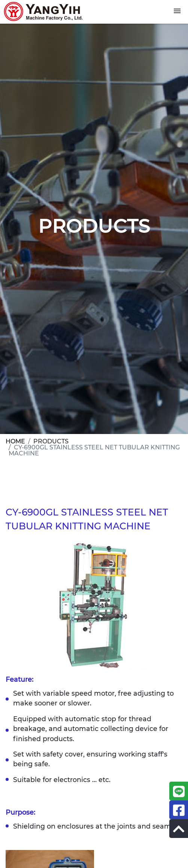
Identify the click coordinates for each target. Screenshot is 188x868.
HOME (15, 441)
